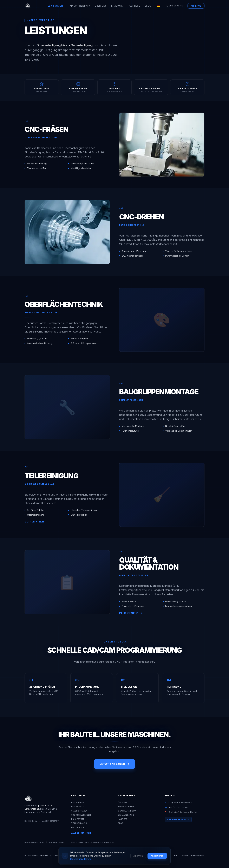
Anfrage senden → (178, 819)
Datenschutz (147, 855)
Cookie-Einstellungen (193, 855)
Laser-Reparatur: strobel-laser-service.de (92, 842)
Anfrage (196, 6)
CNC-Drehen (78, 807)
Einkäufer (118, 6)
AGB (176, 855)
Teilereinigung (79, 823)
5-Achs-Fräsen (79, 811)
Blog (148, 6)
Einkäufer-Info (126, 815)
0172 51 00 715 (174, 6)
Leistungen (57, 6)
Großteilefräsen (81, 815)
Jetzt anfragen (114, 764)
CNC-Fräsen (78, 803)
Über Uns (101, 6)
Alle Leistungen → (82, 833)
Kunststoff (78, 819)
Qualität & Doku (127, 811)
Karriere (135, 6)
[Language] (159, 6)
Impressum (164, 855)
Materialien (78, 827)
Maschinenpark (80, 6)
